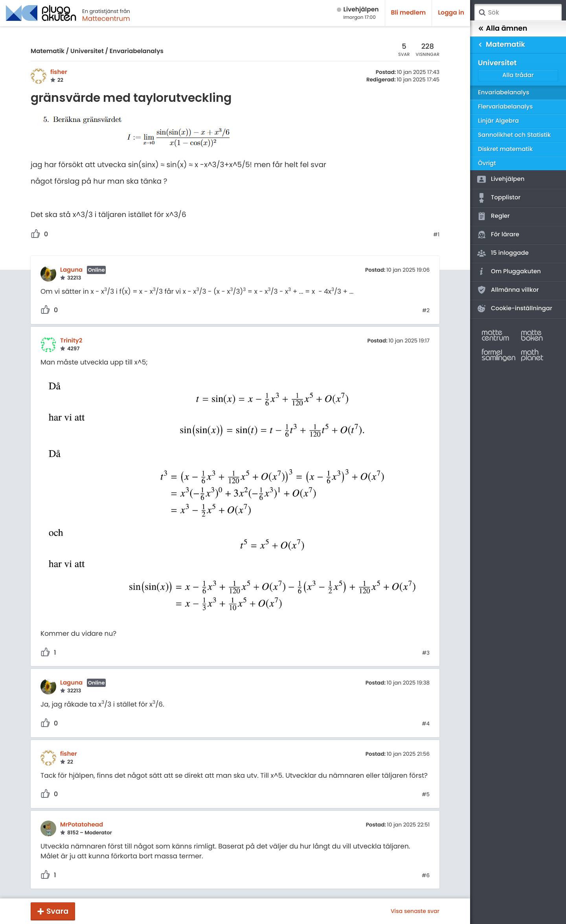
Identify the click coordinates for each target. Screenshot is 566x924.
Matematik (48, 51)
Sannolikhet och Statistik (514, 135)
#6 (426, 876)
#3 (426, 653)
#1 (436, 235)
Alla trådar (518, 75)
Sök (482, 13)
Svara (57, 911)
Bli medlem (409, 13)
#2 (426, 311)
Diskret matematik (505, 149)
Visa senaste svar (415, 911)
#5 (426, 795)
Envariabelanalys (137, 51)
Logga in (451, 13)
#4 (426, 724)
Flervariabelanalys (505, 107)
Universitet (87, 51)
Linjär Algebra (498, 121)
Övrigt (487, 163)
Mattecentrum (106, 18)
